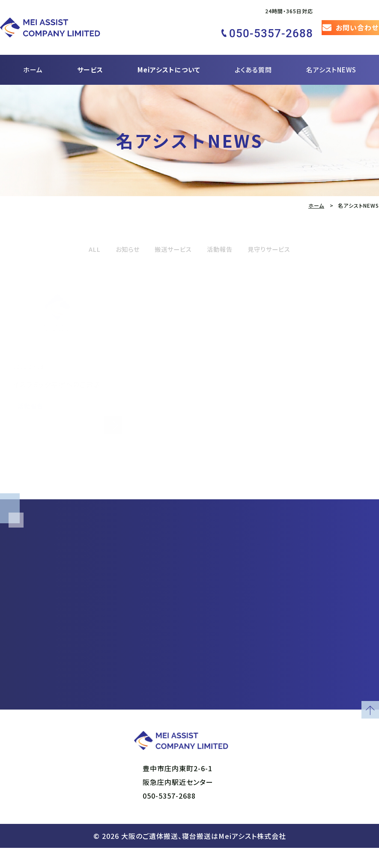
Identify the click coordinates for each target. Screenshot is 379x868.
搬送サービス (169, 233)
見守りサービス (282, 233)
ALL (78, 233)
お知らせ (115, 233)
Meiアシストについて (169, 54)
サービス (90, 54)
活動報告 (224, 233)
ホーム (33, 54)
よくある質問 (253, 54)
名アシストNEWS (331, 54)
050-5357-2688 (169, 816)
